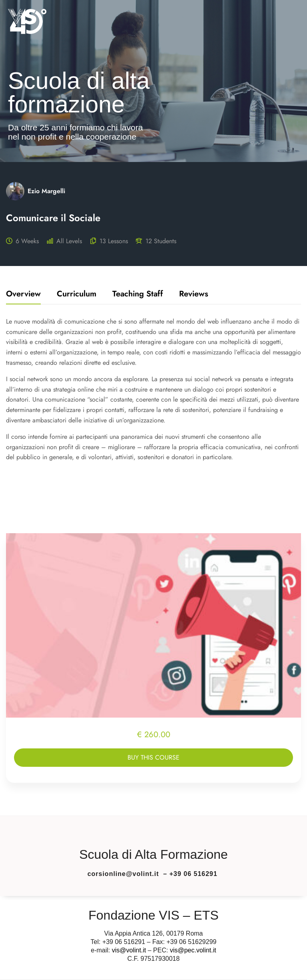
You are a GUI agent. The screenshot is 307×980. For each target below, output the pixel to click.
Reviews (194, 295)
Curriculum (77, 295)
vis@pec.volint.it (193, 950)
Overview (23, 295)
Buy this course (153, 757)
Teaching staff (138, 295)
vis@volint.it (129, 950)
